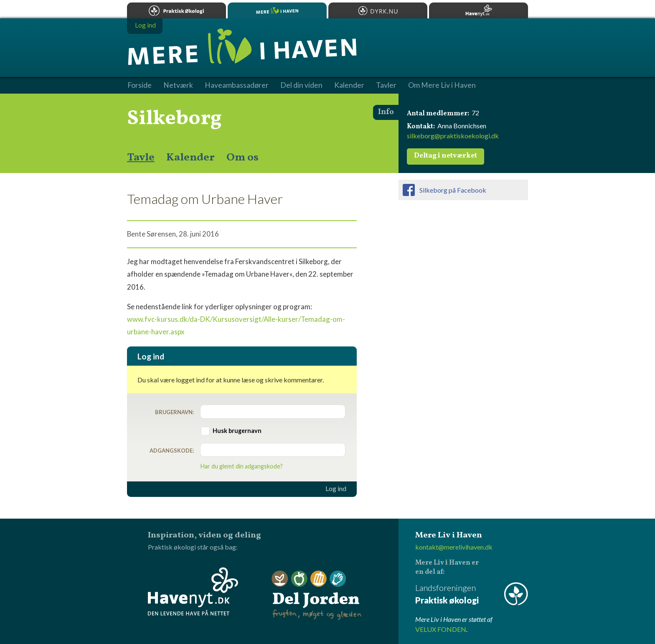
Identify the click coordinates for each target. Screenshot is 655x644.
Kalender (190, 158)
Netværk (178, 85)
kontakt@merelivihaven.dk (454, 547)
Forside (140, 85)
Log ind (336, 489)
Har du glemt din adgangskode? (242, 466)
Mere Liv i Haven (277, 10)
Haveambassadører (237, 85)
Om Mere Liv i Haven (442, 85)
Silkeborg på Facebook (453, 190)
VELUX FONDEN (441, 629)
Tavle (141, 158)
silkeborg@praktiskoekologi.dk (453, 136)
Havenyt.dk (479, 10)
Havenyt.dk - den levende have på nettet (193, 591)
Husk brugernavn (237, 431)
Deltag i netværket (446, 156)
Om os (242, 158)
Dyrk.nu (378, 10)
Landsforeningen (472, 594)
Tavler (386, 85)
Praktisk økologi (176, 10)
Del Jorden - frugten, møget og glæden (317, 595)
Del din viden (301, 85)
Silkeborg (174, 119)
